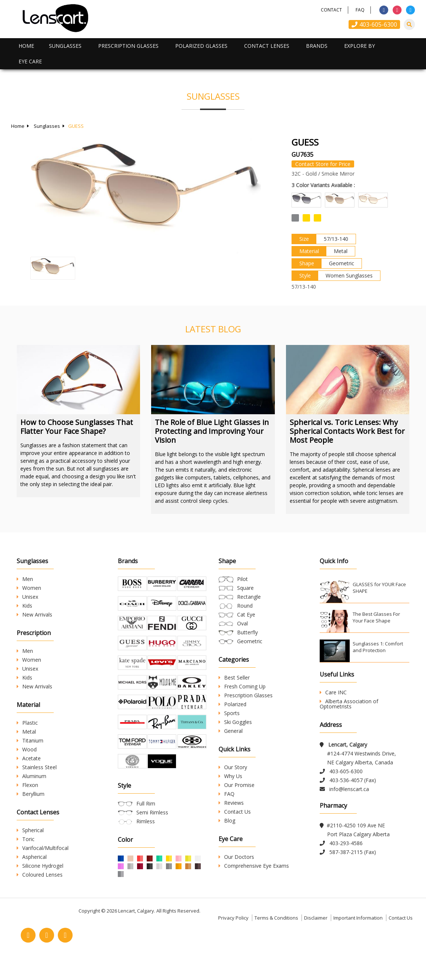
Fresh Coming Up (242, 686)
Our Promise (237, 785)
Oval (242, 623)
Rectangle (249, 597)
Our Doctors (236, 857)
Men (25, 579)
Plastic (27, 723)
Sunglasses (65, 46)
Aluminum (31, 776)
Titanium (30, 740)
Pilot (242, 579)
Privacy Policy (233, 937)
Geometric (250, 641)
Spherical (30, 830)
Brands (317, 46)
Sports (229, 713)
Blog (227, 820)
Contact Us (235, 812)
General (231, 731)
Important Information (358, 937)
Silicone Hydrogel (40, 866)
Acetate (29, 758)
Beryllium (31, 794)
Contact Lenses (267, 46)
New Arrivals (34, 614)
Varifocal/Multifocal (43, 848)
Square (245, 588)
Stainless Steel (37, 767)
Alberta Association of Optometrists (349, 704)
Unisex (27, 597)
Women (29, 588)
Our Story (233, 767)
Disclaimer (316, 937)
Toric (26, 839)
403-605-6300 (374, 24)
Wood (27, 749)
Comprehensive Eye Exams (254, 866)
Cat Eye (246, 614)
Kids (24, 606)
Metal (26, 732)
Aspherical (32, 857)
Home (26, 46)
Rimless (146, 843)
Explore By (360, 46)
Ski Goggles (235, 722)
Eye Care (30, 61)
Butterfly (247, 632)
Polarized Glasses (201, 46)
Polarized (232, 704)
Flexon (27, 785)
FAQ (360, 10)
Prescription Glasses (128, 46)
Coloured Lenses (40, 875)
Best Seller (234, 677)
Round (245, 606)
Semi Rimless (152, 834)
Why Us (230, 776)
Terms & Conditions (276, 937)
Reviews (231, 803)
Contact (331, 10)
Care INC (333, 692)
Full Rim (146, 825)
